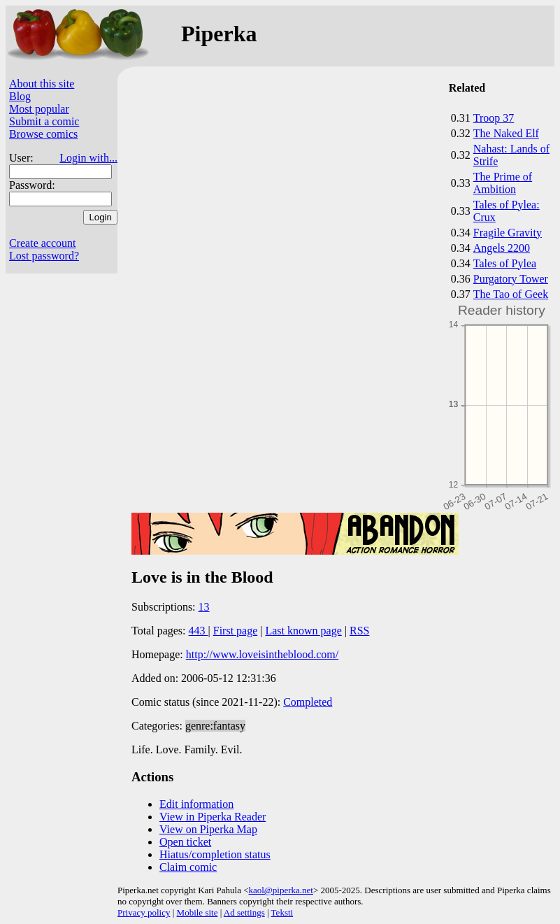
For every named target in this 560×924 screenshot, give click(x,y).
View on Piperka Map (208, 829)
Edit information (196, 804)
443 (199, 631)
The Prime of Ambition (503, 183)
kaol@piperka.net (280, 890)
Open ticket (185, 842)
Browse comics (43, 134)
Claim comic (188, 867)
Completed (308, 702)
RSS (359, 631)
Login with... (88, 158)
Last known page (303, 631)
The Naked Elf (506, 133)
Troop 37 (494, 118)
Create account (43, 243)
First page (236, 631)
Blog (20, 96)
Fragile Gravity (508, 233)
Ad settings (244, 912)
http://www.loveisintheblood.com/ (263, 654)
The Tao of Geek (511, 294)
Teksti (282, 912)
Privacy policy (144, 912)
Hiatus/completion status (215, 854)
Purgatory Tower (511, 279)
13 (204, 607)
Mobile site (198, 912)
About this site (42, 84)
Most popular (39, 109)
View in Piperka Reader (213, 817)
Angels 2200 (502, 248)
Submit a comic (44, 121)
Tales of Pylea (505, 263)
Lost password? (44, 256)
